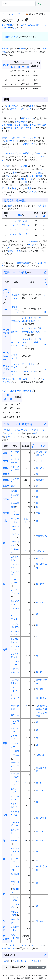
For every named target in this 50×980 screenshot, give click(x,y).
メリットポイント (6, 293)
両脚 (5, 743)
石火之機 (6, 188)
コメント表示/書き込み (25, 967)
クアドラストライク (20, 229)
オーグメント (12, 437)
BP (44, 216)
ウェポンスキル (20, 961)
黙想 (14, 188)
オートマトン (28, 364)
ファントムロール (6, 356)
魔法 (20, 215)
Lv (36, 216)
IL (33, 447)
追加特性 (21, 200)
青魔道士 (6, 48)
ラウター (15, 474)
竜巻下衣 (15, 715)
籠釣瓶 (14, 491)
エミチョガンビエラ (15, 815)
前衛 (8, 166)
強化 (24, 272)
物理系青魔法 (23, 263)
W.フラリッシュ (31, 137)
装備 (25, 125)
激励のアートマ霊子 (15, 938)
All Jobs (40, 558)
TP (28, 169)
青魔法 (22, 48)
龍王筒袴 (15, 751)
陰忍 (13, 295)
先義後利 (27, 153)
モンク (44, 169)
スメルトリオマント (15, 851)
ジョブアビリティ (14, 153)
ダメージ (13, 37)
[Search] (19, 4)
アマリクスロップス (15, 766)
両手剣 (6, 468)
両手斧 (6, 474)
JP (8, 395)
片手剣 (6, 461)
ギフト (18, 125)
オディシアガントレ (15, 672)
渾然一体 (17, 137)
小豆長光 (15, 503)
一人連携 (23, 166)
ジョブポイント (11, 141)
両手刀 (6, 499)
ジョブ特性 (17, 14)
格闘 (5, 453)
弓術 (5, 521)
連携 (7, 37)
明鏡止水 (6, 137)
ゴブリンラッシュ (19, 221)
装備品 (39, 176)
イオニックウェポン (20, 945)
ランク (6, 65)
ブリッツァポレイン (15, 698)
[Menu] (5, 9)
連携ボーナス (21, 122)
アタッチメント (6, 369)
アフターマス (12, 128)
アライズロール (28, 128)
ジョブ (5, 14)
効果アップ (34, 321)
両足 (5, 815)
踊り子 (30, 176)
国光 (13, 486)
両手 (5, 649)
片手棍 (6, 513)
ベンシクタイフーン (20, 225)
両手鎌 (6, 480)
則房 (13, 507)
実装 (14, 28)
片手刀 (6, 486)
